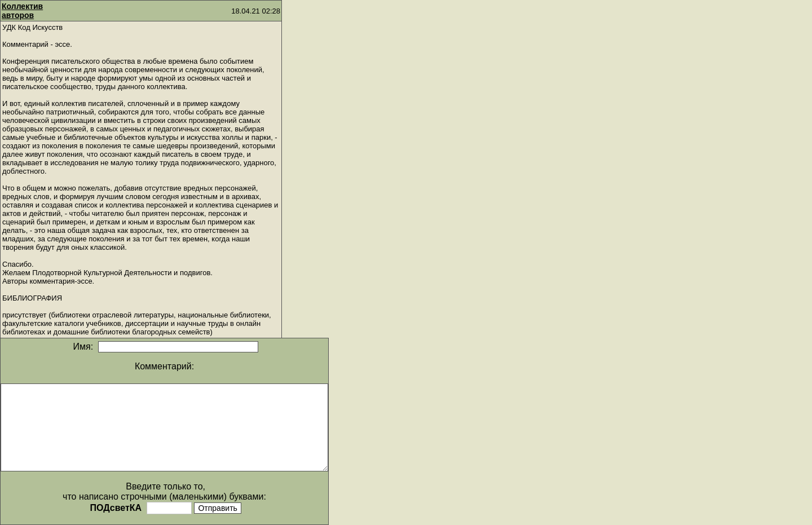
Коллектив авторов (22, 11)
